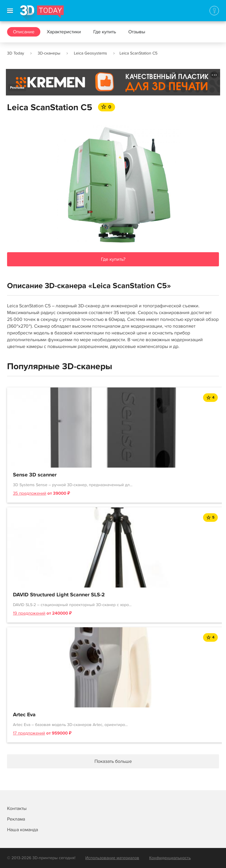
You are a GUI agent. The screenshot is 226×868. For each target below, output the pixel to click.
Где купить (105, 32)
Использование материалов (112, 858)
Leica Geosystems (90, 53)
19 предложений (29, 613)
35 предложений (30, 493)
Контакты (17, 808)
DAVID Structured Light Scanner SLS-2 (59, 595)
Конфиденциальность (170, 858)
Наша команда (23, 830)
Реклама (17, 88)
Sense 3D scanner (35, 475)
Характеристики (64, 32)
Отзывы (137, 32)
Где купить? (113, 259)
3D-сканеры (49, 53)
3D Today (16, 53)
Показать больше (113, 761)
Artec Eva (24, 715)
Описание (24, 32)
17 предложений (29, 733)
